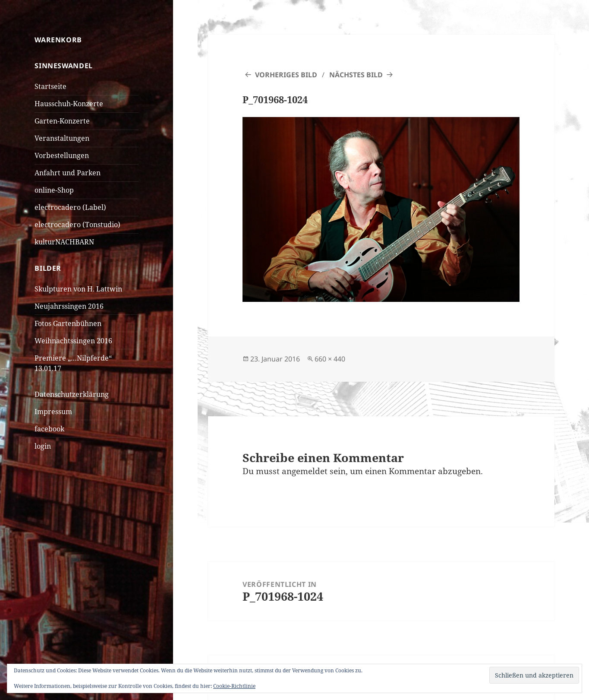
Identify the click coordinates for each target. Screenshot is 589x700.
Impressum (53, 412)
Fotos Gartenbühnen (68, 323)
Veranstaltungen (62, 138)
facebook (49, 429)
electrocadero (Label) (70, 207)
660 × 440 (330, 359)
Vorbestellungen (62, 155)
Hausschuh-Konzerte (69, 104)
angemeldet (305, 471)
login (43, 446)
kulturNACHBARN (64, 242)
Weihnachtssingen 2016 (73, 341)
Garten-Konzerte (62, 121)
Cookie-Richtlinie (234, 686)
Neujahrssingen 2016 (69, 306)
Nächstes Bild (356, 75)
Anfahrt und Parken (68, 173)
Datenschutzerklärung (72, 394)
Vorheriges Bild (286, 75)
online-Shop (54, 190)
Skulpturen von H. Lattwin (78, 289)
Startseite (50, 86)
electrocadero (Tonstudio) (77, 225)
